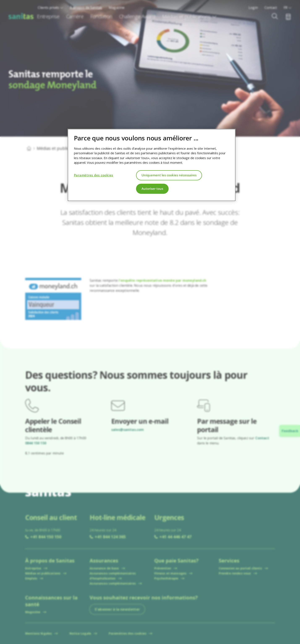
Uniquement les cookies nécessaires (169, 175)
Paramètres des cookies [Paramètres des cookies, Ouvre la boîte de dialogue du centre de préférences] (94, 175)
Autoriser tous (152, 189)
